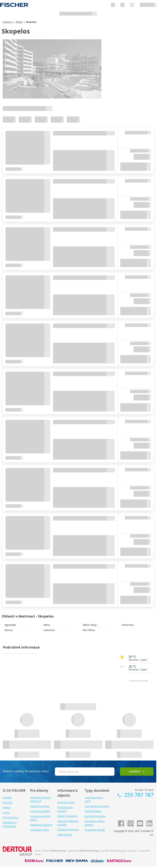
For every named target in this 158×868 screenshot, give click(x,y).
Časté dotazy (65, 835)
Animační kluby (93, 811)
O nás (6, 813)
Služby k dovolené (67, 816)
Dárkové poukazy (40, 806)
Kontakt (7, 798)
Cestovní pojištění (40, 811)
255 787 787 (138, 795)
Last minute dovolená (97, 806)
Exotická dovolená (95, 816)
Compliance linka (39, 830)
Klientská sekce (66, 802)
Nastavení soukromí (41, 825)
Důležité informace (68, 830)
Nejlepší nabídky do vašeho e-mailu (26, 771)
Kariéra (7, 808)
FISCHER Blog (10, 818)
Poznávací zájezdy (95, 830)
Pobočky (8, 803)
